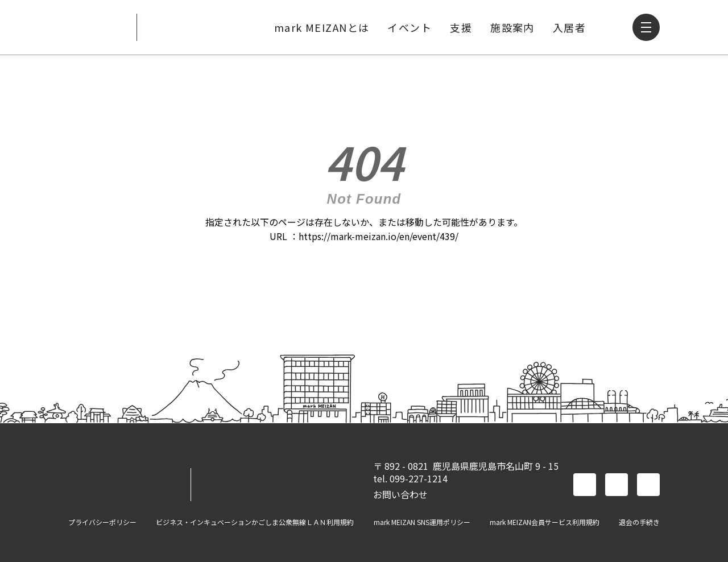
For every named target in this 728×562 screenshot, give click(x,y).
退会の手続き (639, 522)
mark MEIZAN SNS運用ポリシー (422, 522)
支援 (461, 27)
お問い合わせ (400, 494)
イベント (409, 27)
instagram (648, 485)
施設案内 (512, 27)
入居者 (569, 27)
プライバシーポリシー (102, 522)
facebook (585, 485)
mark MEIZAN (98, 27)
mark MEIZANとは (322, 27)
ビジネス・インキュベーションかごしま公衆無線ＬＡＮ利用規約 (255, 522)
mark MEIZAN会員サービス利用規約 (545, 522)
